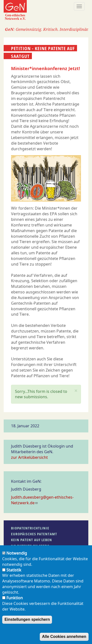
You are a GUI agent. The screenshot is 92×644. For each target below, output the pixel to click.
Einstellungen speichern (27, 625)
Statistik (14, 575)
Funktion (15, 603)
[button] (76, 391)
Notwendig (17, 558)
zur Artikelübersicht (29, 457)
